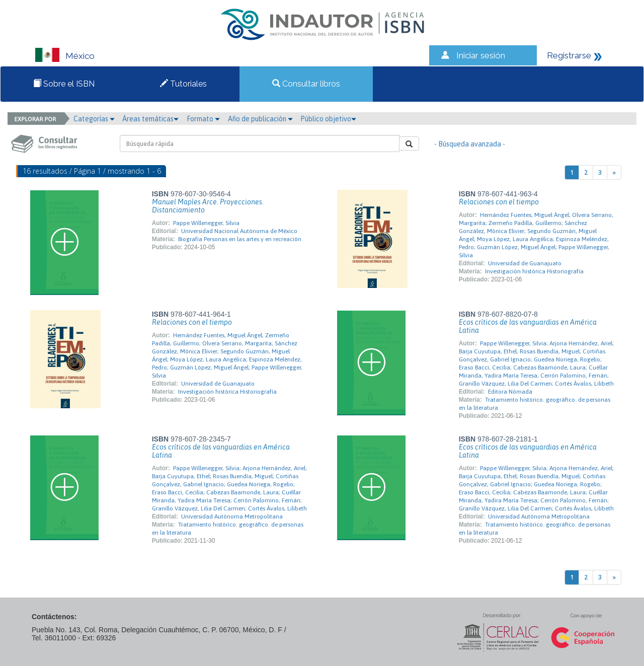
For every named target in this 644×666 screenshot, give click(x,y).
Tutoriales (183, 84)
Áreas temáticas (150, 119)
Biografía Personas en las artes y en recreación (240, 239)
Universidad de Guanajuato (525, 263)
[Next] (614, 172)
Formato (203, 119)
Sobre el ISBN (64, 84)
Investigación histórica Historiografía (534, 271)
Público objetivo (328, 119)
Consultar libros (306, 84)
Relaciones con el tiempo (499, 202)
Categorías (94, 119)
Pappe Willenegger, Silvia (206, 223)
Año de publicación (260, 119)
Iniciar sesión (481, 55)
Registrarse (569, 55)
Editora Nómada (510, 392)
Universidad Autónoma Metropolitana (232, 516)
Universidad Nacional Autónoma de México (239, 231)
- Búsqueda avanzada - (470, 144)
